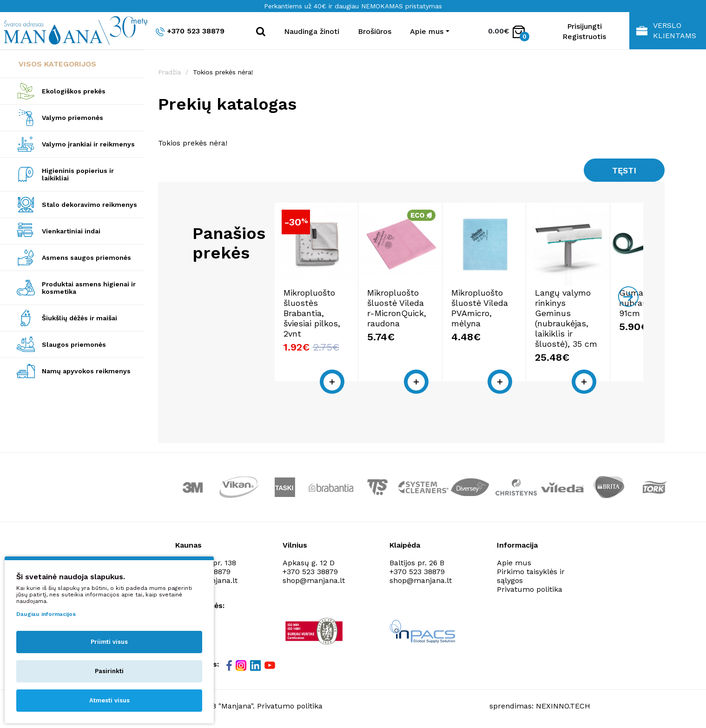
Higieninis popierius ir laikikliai (78, 174)
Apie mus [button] (427, 31)
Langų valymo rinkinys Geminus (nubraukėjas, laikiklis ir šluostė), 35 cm (595, 322)
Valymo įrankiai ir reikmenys (88, 144)
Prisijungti (584, 26)
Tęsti (624, 170)
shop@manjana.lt (314, 579)
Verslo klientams (666, 30)
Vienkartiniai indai (71, 231)
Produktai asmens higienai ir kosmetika (89, 288)
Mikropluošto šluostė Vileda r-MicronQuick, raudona (409, 317)
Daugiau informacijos (46, 614)
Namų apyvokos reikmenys (86, 371)
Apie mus (514, 562)
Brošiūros (375, 31)
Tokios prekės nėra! (223, 72)
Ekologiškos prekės (74, 91)
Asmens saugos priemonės (86, 258)
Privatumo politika (530, 588)
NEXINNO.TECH (563, 705)
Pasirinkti (109, 671)
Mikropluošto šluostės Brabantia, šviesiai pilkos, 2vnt (320, 317)
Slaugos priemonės (74, 344)
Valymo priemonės (73, 118)
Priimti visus (109, 642)
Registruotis (584, 36)
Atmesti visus (109, 700)
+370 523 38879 (190, 31)
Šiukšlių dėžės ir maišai (79, 318)
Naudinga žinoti (312, 31)
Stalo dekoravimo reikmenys (89, 205)
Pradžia (169, 72)
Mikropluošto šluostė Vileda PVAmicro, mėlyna (504, 312)
